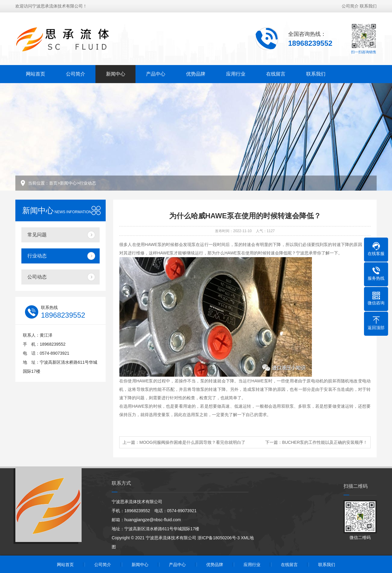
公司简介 (350, 5)
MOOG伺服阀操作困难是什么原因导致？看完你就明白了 (192, 442)
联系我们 (368, 5)
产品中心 (156, 73)
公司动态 (37, 277)
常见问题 (37, 235)
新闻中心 (116, 73)
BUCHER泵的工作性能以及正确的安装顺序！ (325, 442)
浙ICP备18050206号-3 (219, 538)
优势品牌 (196, 73)
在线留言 (276, 73)
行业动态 (88, 183)
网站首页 (36, 73)
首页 (53, 183)
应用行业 (236, 73)
